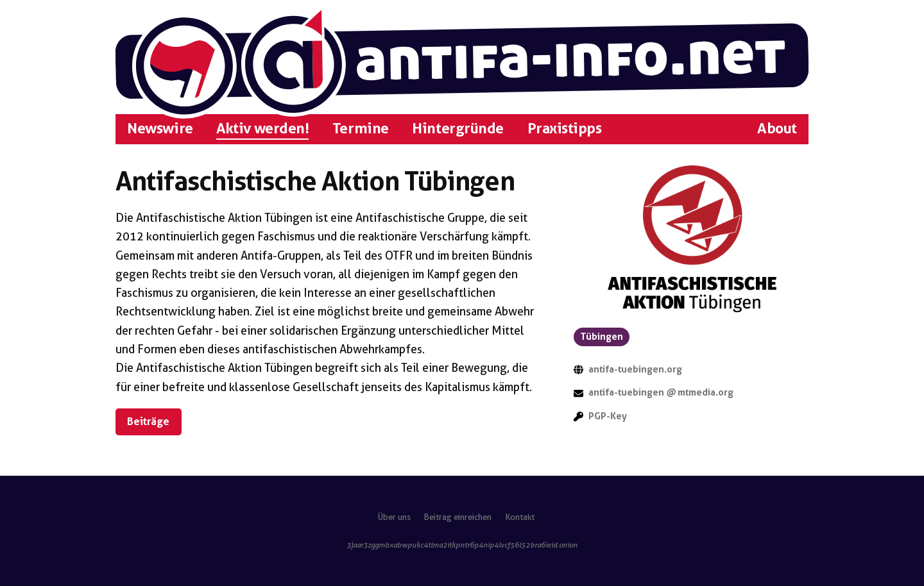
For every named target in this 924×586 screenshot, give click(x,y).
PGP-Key (608, 416)
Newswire (160, 129)
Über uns (394, 517)
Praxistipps (565, 129)
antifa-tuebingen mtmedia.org (661, 392)
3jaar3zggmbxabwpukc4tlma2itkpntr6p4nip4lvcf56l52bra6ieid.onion (462, 545)
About (777, 129)
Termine (361, 129)
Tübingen (602, 337)
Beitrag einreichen (458, 517)
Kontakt (520, 517)
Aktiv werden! (262, 129)
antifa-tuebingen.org (635, 369)
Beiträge (148, 422)
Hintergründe (458, 129)
